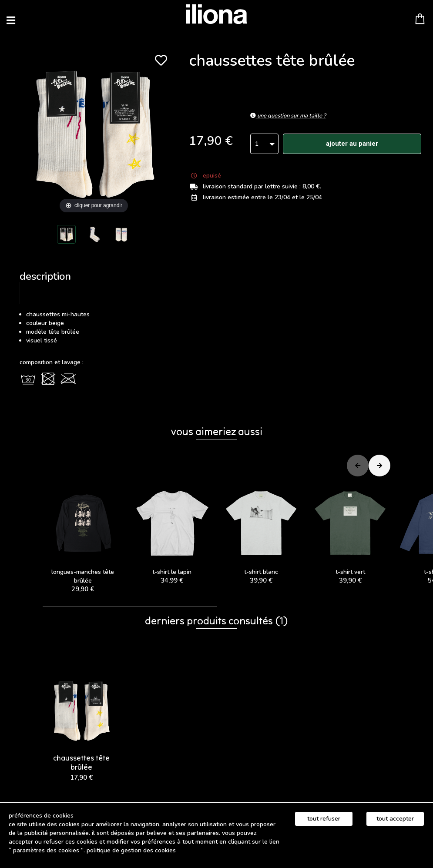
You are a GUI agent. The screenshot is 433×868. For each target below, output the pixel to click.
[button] (130, 607)
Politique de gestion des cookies (131, 850)
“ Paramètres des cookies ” (46, 850)
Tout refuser (324, 819)
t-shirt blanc (261, 534)
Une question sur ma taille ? (288, 116)
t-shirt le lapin (172, 534)
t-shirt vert (350, 534)
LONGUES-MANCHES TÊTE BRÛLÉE (83, 538)
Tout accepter (395, 819)
